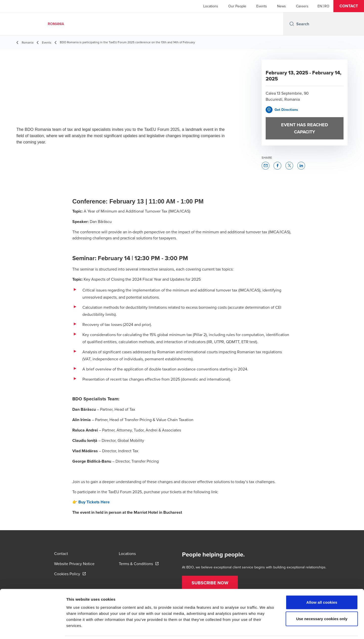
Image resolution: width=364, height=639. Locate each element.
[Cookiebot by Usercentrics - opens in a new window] (33, 629)
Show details (265, 629)
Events (262, 6)
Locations (211, 6)
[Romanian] (327, 6)
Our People (237, 6)
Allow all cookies (322, 585)
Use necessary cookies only (322, 602)
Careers (302, 6)
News (281, 6)
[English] (320, 6)
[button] (349, 6)
